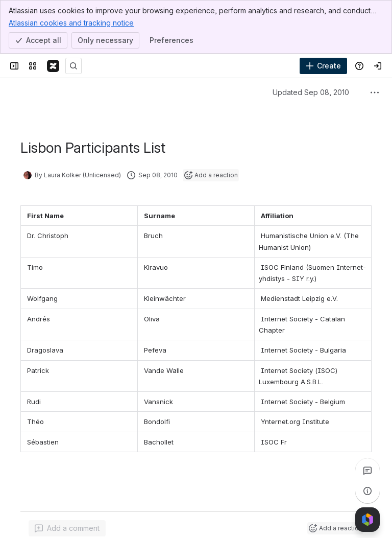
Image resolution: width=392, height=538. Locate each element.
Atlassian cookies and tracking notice (71, 22)
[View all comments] (367, 471)
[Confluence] (53, 66)
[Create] (323, 66)
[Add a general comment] (67, 528)
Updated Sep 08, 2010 (311, 92)
